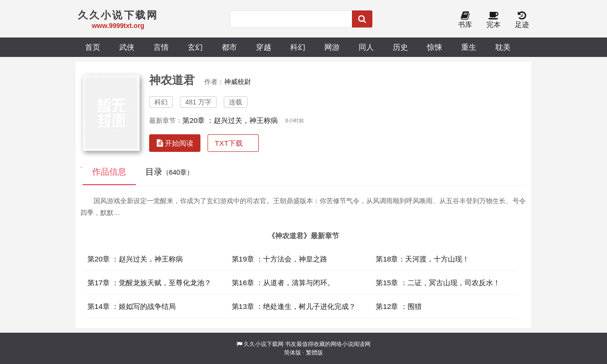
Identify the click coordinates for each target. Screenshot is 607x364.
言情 (161, 47)
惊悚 (435, 47)
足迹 (522, 20)
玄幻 (195, 47)
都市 (229, 47)
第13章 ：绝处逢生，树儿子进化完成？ (294, 306)
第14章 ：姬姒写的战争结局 (132, 306)
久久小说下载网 (264, 344)
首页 (93, 47)
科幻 (298, 47)
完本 (493, 20)
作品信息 (109, 172)
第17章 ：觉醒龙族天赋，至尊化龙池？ (149, 283)
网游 (332, 47)
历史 (400, 47)
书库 (465, 20)
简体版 (293, 353)
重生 (469, 47)
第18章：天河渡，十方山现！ (422, 259)
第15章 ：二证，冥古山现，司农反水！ (438, 283)
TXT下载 (229, 143)
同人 (366, 47)
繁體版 (314, 353)
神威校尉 (237, 82)
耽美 (503, 47)
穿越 (264, 47)
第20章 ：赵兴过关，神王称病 (230, 120)
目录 (169, 172)
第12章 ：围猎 (398, 306)
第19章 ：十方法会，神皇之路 (280, 259)
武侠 (127, 47)
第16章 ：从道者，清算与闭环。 (283, 283)
